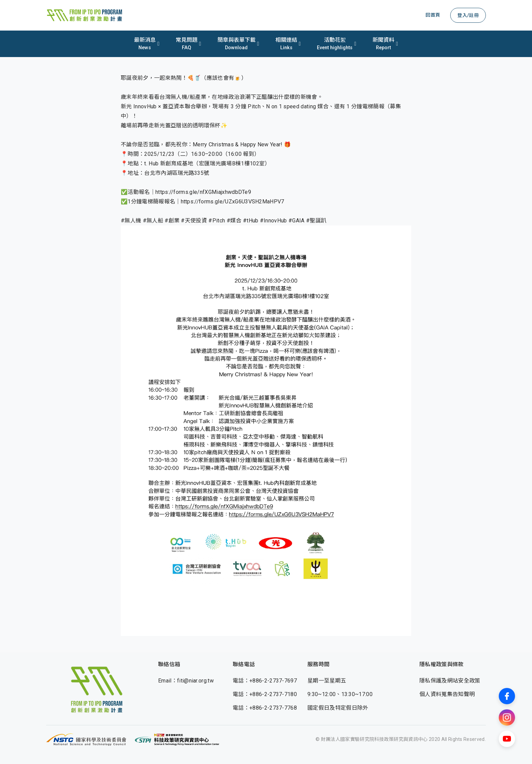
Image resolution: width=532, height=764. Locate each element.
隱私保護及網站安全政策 (450, 681)
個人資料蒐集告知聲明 (447, 694)
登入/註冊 (468, 15)
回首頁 (433, 15)
